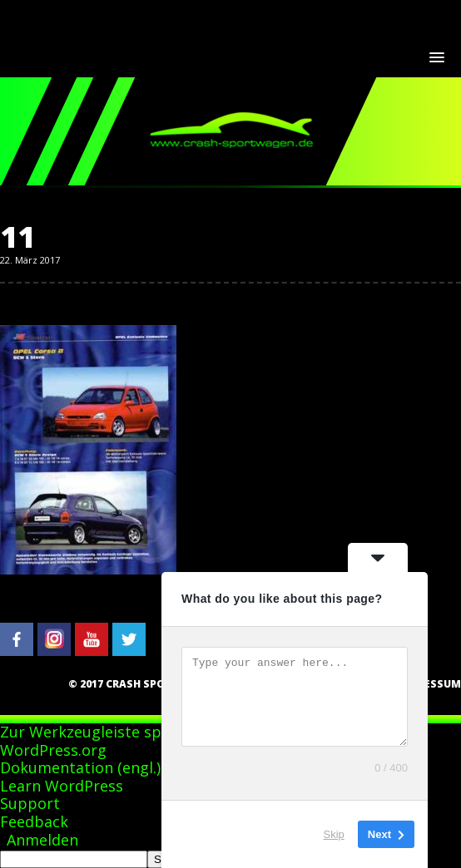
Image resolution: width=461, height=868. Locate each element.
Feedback (34, 821)
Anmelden (42, 840)
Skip (334, 834)
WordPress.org (53, 750)
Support (30, 803)
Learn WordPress (62, 786)
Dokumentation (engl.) (80, 767)
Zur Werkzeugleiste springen (104, 732)
